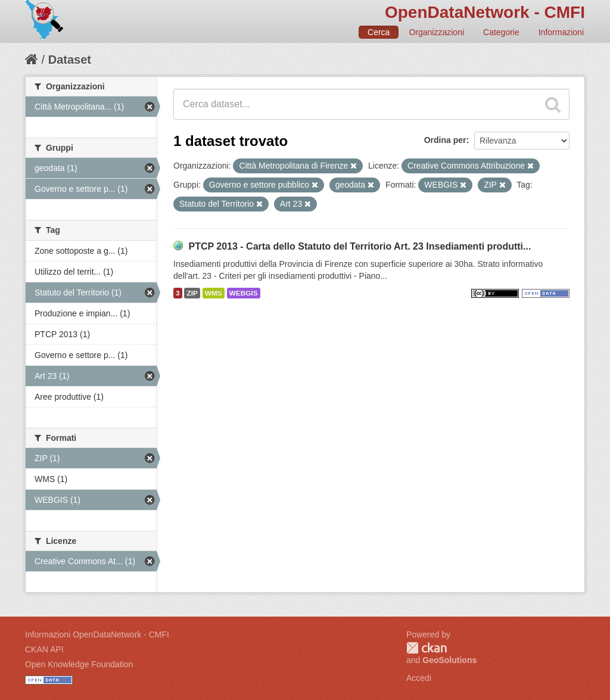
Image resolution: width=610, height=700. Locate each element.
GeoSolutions (449, 660)
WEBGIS (244, 293)
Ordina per (445, 140)
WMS (214, 293)
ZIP (192, 293)
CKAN (427, 648)
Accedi (419, 678)
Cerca (379, 32)
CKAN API (44, 649)
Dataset (70, 60)
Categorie (501, 32)
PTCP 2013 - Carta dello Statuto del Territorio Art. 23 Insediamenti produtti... (360, 246)
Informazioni (561, 32)
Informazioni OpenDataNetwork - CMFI (97, 634)
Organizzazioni (436, 32)
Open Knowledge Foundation (79, 664)
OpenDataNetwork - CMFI (485, 12)
